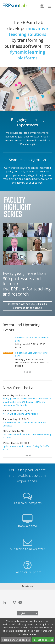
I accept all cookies (43, 640)
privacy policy (29, 634)
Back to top (27, 586)
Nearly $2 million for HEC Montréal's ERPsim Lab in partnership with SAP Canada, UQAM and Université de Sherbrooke (27, 402)
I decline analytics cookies (16, 640)
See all (28, 372)
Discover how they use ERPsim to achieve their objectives (27, 306)
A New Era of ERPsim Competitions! (20, 414)
